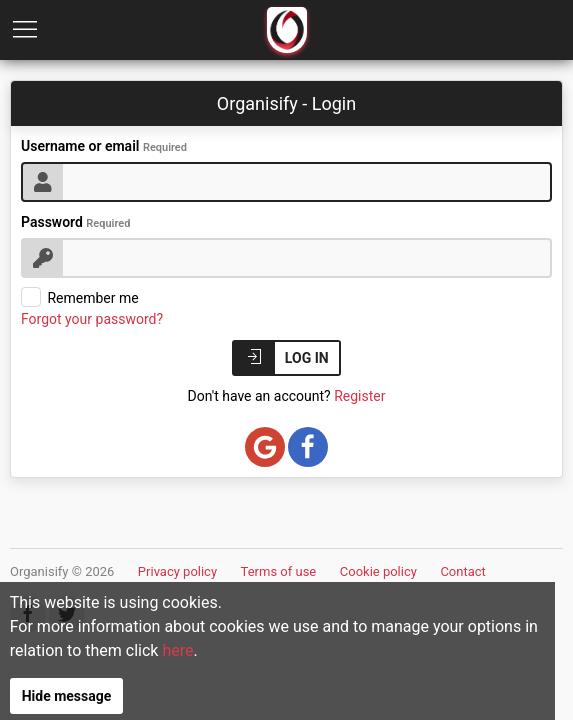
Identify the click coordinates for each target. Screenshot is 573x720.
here (251, 663)
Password (75, 222)
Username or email (104, 146)
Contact (462, 571)
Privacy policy (177, 571)
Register (359, 396)
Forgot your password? (92, 319)
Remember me (80, 298)
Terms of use (279, 571)
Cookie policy (378, 571)
